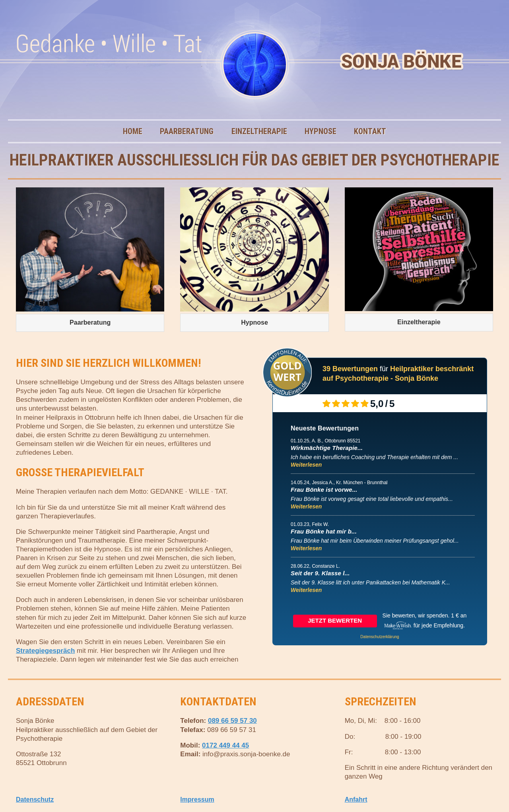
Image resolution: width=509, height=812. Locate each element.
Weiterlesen (306, 465)
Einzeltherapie (259, 131)
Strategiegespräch (45, 651)
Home (137, 131)
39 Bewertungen (350, 369)
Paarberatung (191, 131)
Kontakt (374, 131)
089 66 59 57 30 (232, 721)
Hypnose (324, 131)
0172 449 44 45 (225, 745)
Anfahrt (356, 799)
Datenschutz (35, 799)
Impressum (197, 799)
